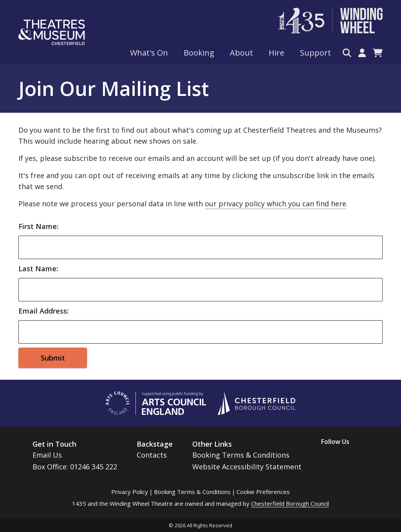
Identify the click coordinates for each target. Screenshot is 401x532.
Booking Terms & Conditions (241, 455)
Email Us (47, 455)
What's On (149, 53)
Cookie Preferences (263, 492)
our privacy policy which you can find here (275, 204)
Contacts (152, 455)
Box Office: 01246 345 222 (75, 467)
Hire (276, 53)
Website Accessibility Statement (247, 467)
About (241, 53)
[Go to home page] (52, 32)
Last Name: (38, 269)
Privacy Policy (130, 492)
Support (315, 53)
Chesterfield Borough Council (290, 503)
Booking (199, 53)
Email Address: (43, 311)
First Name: (38, 226)
